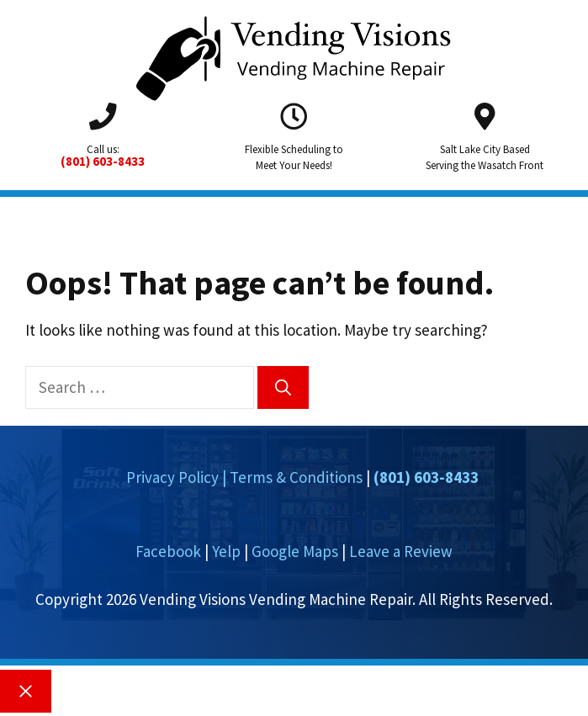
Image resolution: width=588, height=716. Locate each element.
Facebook (168, 551)
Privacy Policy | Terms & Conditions (244, 477)
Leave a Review (401, 551)
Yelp (226, 551)
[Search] (283, 387)
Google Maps (295, 551)
